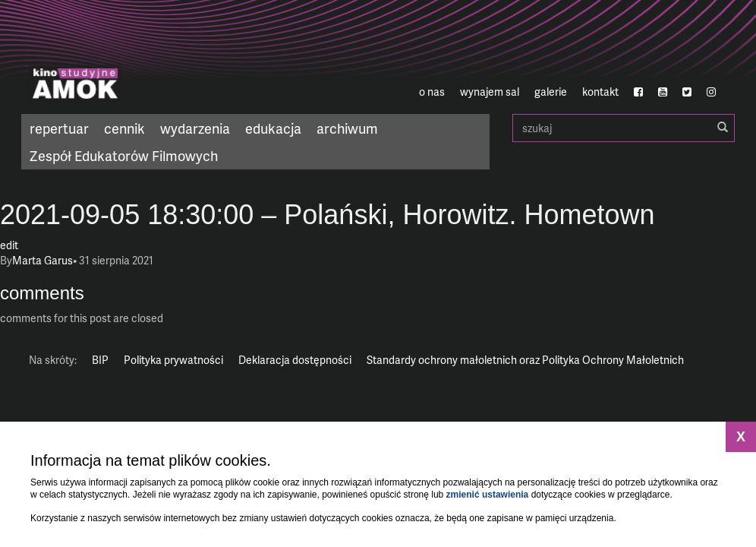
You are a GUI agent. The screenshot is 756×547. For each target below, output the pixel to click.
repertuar (59, 128)
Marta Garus (43, 260)
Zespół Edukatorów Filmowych (124, 155)
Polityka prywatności (173, 360)
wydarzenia (195, 128)
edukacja (273, 128)
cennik (124, 128)
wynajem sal (490, 92)
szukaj (624, 128)
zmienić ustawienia (488, 495)
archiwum (347, 128)
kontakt (600, 92)
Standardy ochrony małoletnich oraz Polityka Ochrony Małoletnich (525, 360)
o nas (432, 92)
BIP (100, 360)
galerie (551, 92)
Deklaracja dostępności (295, 360)
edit (9, 245)
